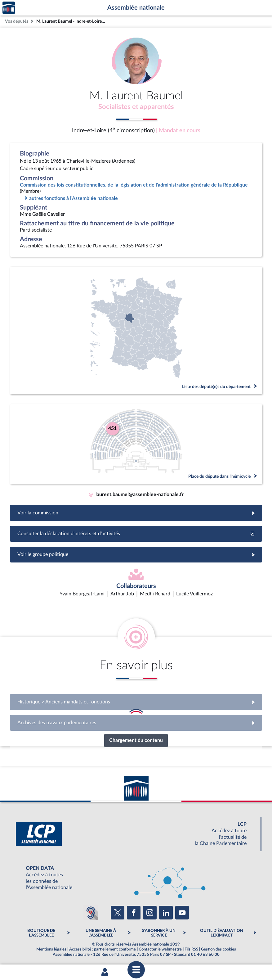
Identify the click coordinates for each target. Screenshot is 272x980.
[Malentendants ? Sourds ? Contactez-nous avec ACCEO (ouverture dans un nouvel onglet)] (91, 913)
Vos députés (17, 21)
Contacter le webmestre (160, 950)
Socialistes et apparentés (136, 107)
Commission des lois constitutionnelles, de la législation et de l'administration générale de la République (134, 186)
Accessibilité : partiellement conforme (103, 950)
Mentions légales (51, 950)
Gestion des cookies (218, 950)
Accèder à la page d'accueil (9, 8)
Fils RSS (191, 950)
